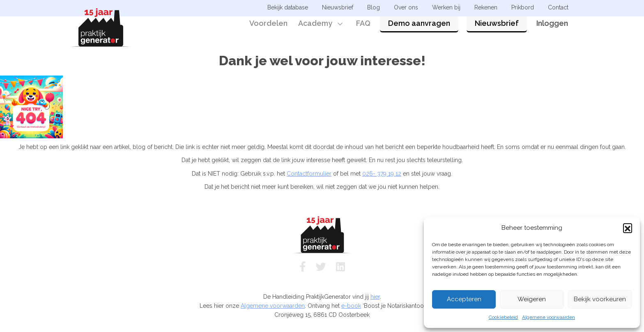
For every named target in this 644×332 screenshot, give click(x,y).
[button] (628, 228)
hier (375, 297)
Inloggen (552, 30)
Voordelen (268, 30)
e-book (351, 306)
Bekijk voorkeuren (600, 299)
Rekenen (486, 7)
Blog (374, 7)
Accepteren (464, 299)
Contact (558, 7)
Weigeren (532, 299)
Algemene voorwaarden (549, 317)
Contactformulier (309, 174)
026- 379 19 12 (382, 174)
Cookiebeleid (503, 317)
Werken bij (446, 7)
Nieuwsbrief (497, 30)
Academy (315, 30)
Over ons (406, 7)
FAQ (363, 30)
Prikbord (523, 7)
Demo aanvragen (419, 30)
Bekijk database (288, 7)
